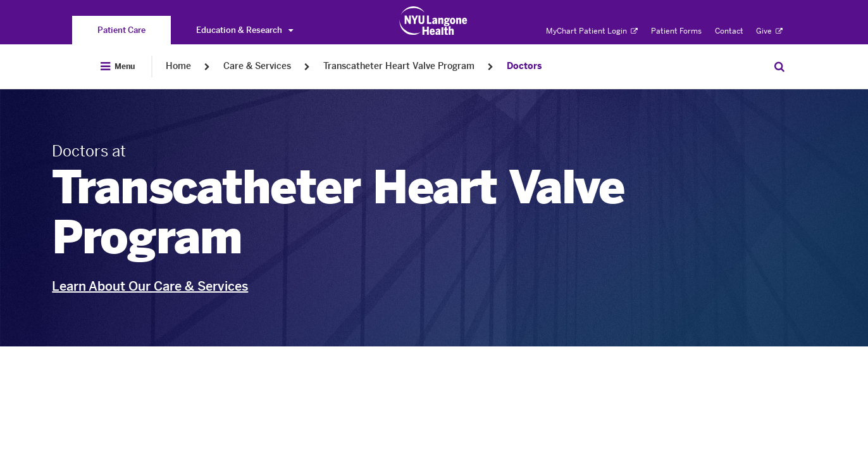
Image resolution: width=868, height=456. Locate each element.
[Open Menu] (118, 66)
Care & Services (257, 66)
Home (178, 66)
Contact (729, 31)
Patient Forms (676, 31)
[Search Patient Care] (779, 66)
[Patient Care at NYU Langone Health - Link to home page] (434, 21)
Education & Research (245, 30)
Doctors (524, 66)
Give (769, 31)
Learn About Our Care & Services (150, 286)
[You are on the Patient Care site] (121, 30)
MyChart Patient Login (592, 31)
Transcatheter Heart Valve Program (399, 66)
